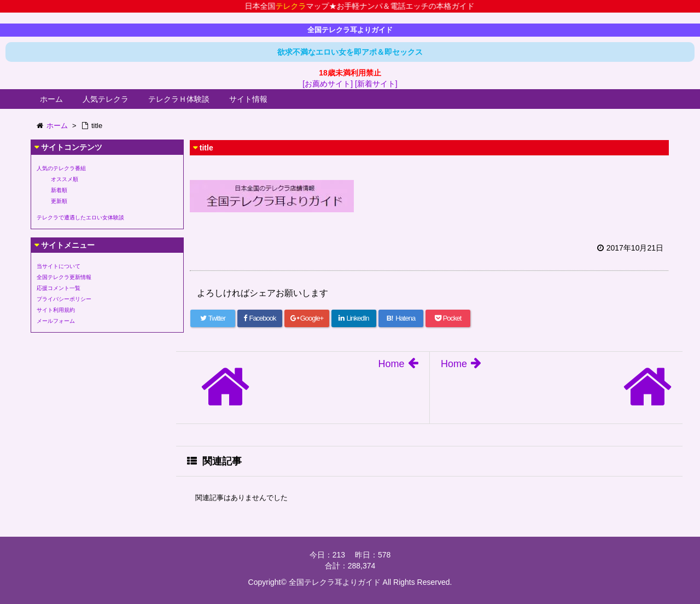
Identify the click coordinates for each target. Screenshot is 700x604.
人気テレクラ (106, 99)
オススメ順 (65, 179)
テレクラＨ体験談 (179, 99)
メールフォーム (56, 321)
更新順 (59, 201)
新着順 (59, 190)
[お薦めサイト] (328, 84)
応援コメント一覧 (59, 288)
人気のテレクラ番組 (61, 168)
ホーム (51, 99)
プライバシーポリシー (64, 299)
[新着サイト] (376, 84)
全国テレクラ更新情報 (64, 277)
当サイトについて (59, 266)
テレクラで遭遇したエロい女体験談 (80, 217)
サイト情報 (248, 99)
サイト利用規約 (56, 310)
